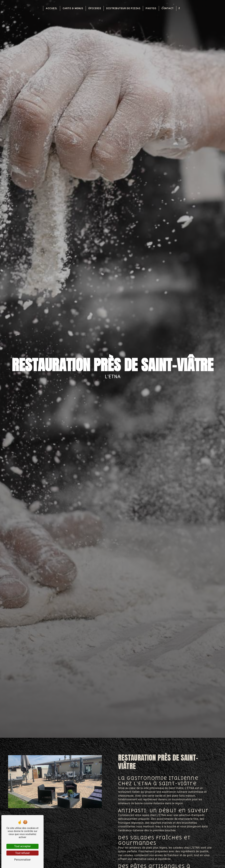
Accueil (52, 8)
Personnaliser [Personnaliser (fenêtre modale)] (22, 860)
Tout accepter (22, 846)
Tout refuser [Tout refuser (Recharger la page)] (22, 853)
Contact (168, 8)
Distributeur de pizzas (123, 8)
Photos (151, 8)
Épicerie (95, 8)
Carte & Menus (73, 8)
